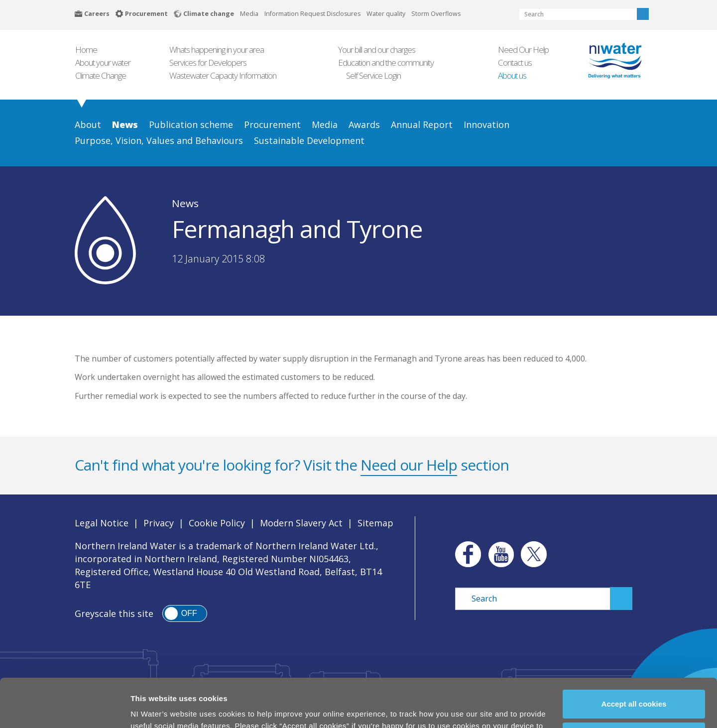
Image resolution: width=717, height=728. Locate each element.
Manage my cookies (634, 694)
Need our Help (409, 465)
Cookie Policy (299, 707)
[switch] (185, 613)
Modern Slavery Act (301, 523)
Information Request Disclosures (312, 14)
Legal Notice (102, 523)
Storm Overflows (436, 14)
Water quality (386, 14)
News (185, 203)
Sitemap (375, 523)
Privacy (159, 523)
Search (643, 14)
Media (249, 14)
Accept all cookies (634, 661)
